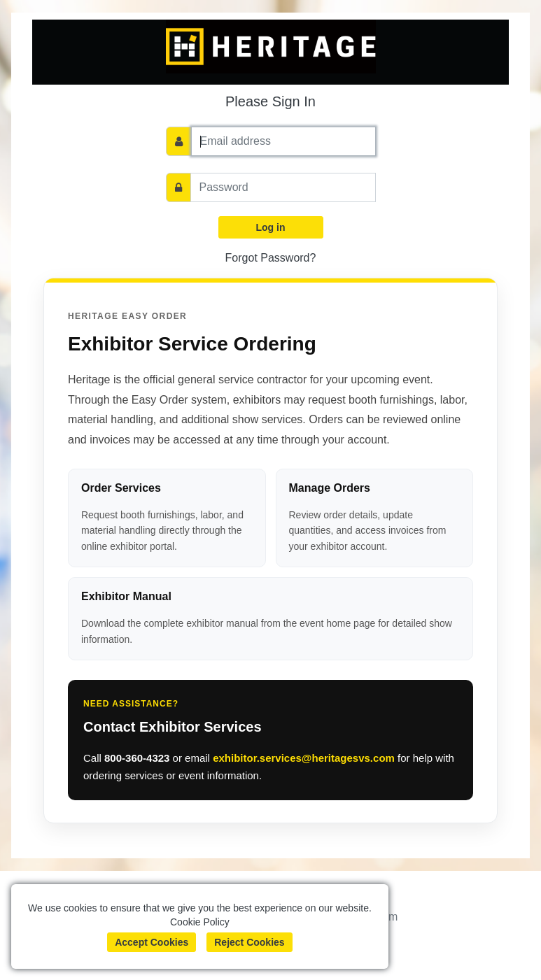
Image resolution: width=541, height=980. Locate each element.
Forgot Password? (271, 258)
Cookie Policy (200, 922)
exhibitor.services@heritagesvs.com (304, 758)
